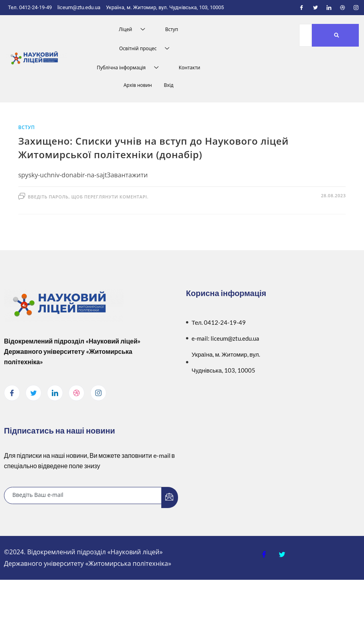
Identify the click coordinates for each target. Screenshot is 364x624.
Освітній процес (147, 49)
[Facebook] (301, 8)
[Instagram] (356, 8)
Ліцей (135, 29)
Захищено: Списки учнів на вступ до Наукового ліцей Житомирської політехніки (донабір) (154, 148)
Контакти (190, 68)
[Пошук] (305, 35)
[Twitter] (315, 8)
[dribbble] (76, 393)
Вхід (168, 85)
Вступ (172, 29)
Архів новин (138, 85)
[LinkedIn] (329, 8)
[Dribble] (342, 8)
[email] (83, 495)
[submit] (170, 497)
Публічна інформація (131, 68)
